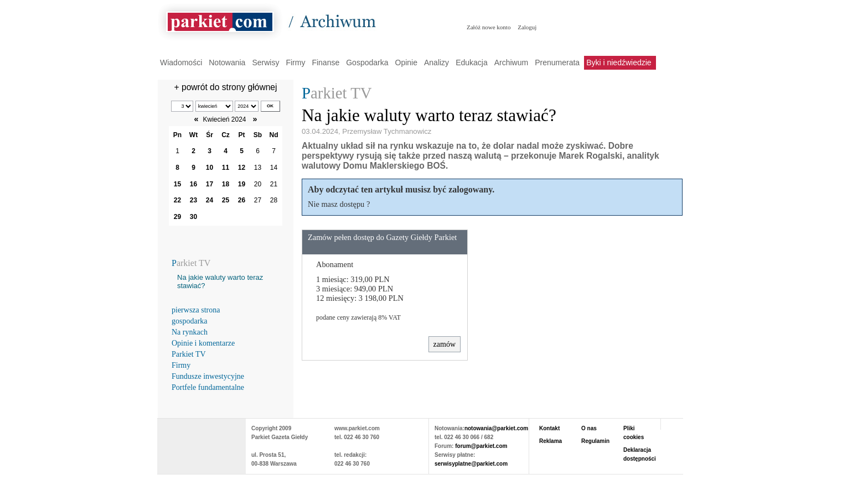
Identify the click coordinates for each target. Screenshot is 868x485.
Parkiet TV (189, 354)
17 (210, 184)
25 (226, 200)
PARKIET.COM (201, 441)
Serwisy (265, 62)
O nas (589, 428)
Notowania (227, 62)
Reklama (551, 441)
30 (193, 217)
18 (226, 184)
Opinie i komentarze (203, 343)
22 (177, 200)
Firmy (295, 62)
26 (242, 200)
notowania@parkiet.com (496, 428)
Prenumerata (557, 62)
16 (193, 184)
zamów (445, 344)
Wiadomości (181, 62)
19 (242, 184)
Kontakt (549, 428)
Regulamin (595, 441)
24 (210, 200)
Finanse (325, 62)
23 (193, 200)
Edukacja (472, 62)
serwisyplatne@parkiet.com (471, 464)
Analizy (436, 62)
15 (177, 184)
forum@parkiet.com (481, 446)
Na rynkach (190, 332)
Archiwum (511, 62)
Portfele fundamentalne (208, 387)
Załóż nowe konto (489, 27)
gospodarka (190, 321)
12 (242, 168)
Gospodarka (367, 62)
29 (177, 217)
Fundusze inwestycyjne (208, 376)
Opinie (406, 62)
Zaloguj (527, 27)
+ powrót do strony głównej (226, 87)
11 (226, 168)
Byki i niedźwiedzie (619, 62)
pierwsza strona (196, 310)
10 (210, 168)
